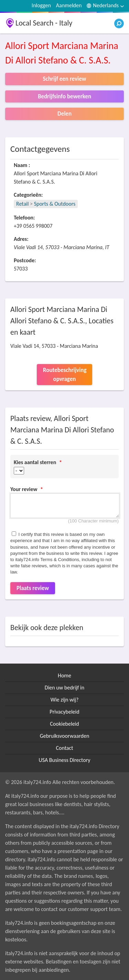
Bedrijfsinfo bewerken (64, 96)
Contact (64, 748)
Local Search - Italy (44, 23)
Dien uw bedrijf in (64, 688)
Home (64, 675)
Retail (22, 204)
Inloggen (41, 5)
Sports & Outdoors (55, 204)
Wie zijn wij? (65, 700)
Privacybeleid (64, 712)
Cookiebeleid (64, 724)
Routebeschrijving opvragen (65, 375)
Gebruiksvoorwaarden (65, 736)
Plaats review (33, 588)
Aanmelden (69, 5)
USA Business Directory (64, 760)
